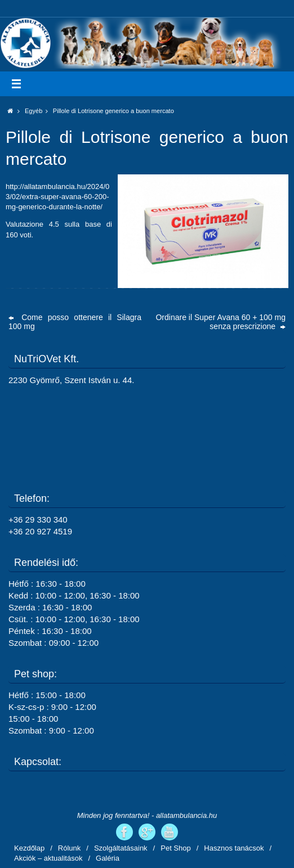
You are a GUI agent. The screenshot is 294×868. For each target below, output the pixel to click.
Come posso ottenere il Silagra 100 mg (75, 322)
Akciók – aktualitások (48, 858)
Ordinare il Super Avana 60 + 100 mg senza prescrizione (220, 322)
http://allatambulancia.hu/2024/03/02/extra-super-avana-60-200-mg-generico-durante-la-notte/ (57, 197)
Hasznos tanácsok (234, 848)
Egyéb (39, 111)
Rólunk (69, 848)
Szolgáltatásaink (121, 848)
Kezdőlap (29, 848)
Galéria (108, 858)
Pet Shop (176, 848)
